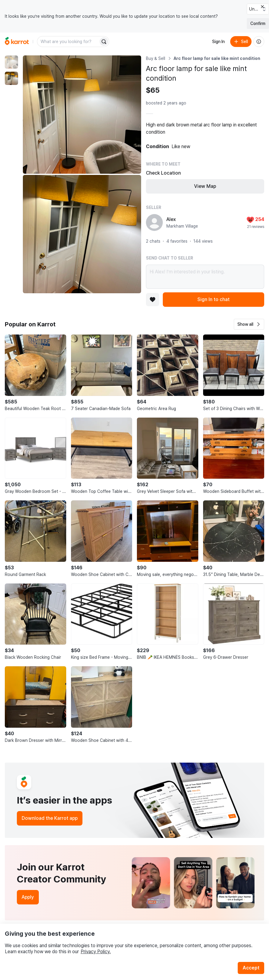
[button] (249, 324)
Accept (251, 968)
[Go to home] (17, 42)
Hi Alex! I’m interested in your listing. (205, 277)
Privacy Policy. (96, 952)
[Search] (104, 42)
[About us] (259, 42)
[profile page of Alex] (154, 222)
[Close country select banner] (262, 7)
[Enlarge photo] (82, 115)
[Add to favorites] (153, 300)
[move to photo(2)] (11, 78)
